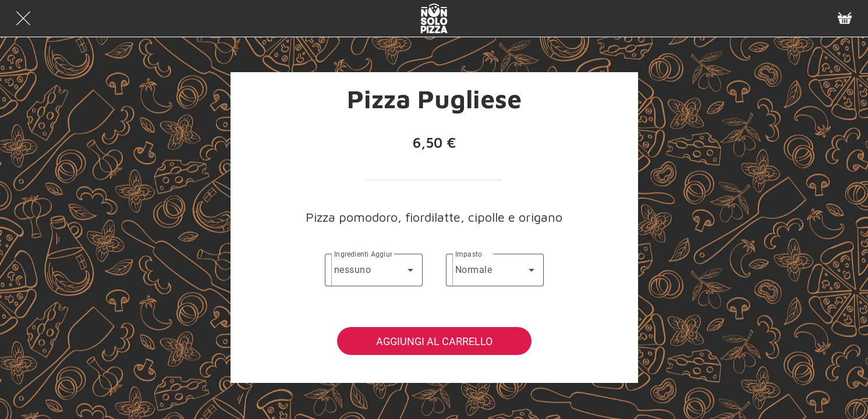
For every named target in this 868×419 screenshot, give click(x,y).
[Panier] (845, 19)
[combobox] (374, 270)
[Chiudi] (23, 19)
